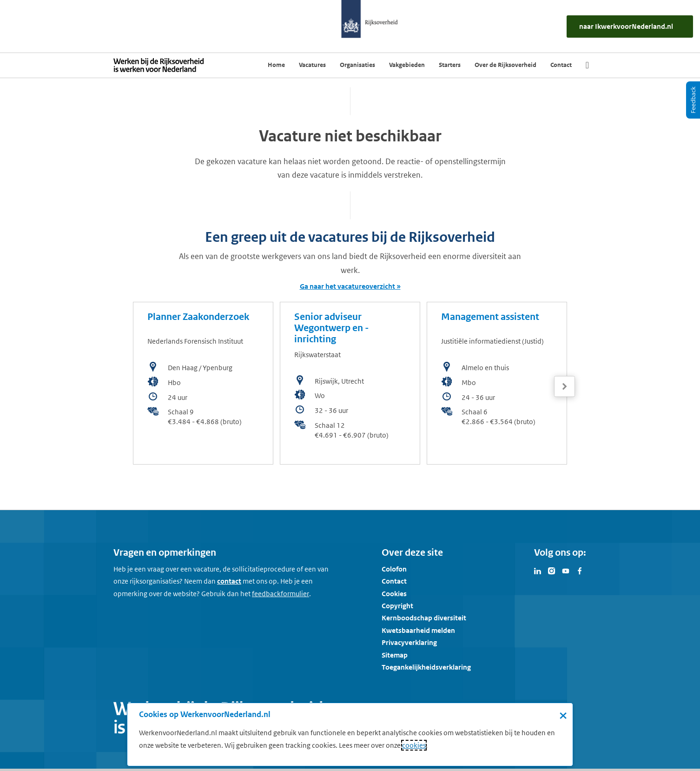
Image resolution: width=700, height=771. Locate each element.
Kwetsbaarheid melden (418, 630)
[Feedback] (693, 100)
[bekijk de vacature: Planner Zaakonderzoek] (203, 383)
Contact (394, 581)
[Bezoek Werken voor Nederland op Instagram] (552, 570)
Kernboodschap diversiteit (424, 618)
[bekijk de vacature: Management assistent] (497, 383)
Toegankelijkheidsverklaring (426, 667)
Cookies (394, 594)
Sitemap (395, 655)
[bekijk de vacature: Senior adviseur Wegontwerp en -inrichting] (350, 383)
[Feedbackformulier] (281, 594)
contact (229, 581)
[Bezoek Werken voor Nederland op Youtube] (566, 570)
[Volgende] (565, 387)
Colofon (394, 569)
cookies (414, 745)
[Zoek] (587, 65)
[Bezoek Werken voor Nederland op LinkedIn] (538, 570)
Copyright (397, 606)
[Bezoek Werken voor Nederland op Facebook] (580, 570)
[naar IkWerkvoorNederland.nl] (630, 27)
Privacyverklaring (409, 642)
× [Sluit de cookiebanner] (563, 715)
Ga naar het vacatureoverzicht (347, 286)
